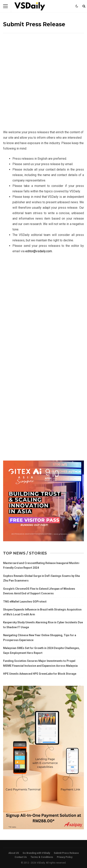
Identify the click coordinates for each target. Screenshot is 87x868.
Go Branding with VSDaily (36, 853)
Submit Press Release (66, 853)
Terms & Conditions (42, 857)
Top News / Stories (25, 553)
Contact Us (21, 857)
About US (14, 853)
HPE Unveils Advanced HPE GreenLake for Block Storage (40, 674)
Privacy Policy (65, 857)
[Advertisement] (43, 85)
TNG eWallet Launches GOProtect (25, 602)
